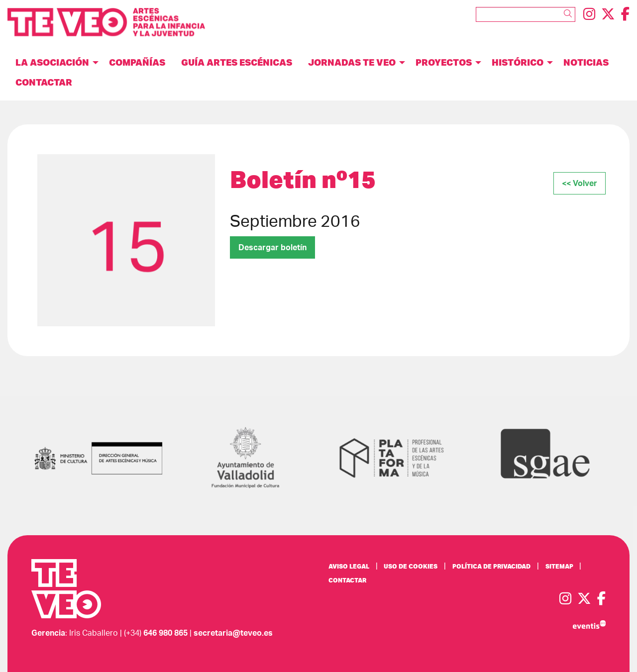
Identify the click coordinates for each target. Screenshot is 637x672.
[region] (126, 240)
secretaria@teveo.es (233, 633)
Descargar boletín (272, 248)
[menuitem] (589, 15)
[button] (570, 14)
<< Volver (580, 184)
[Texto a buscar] (526, 14)
